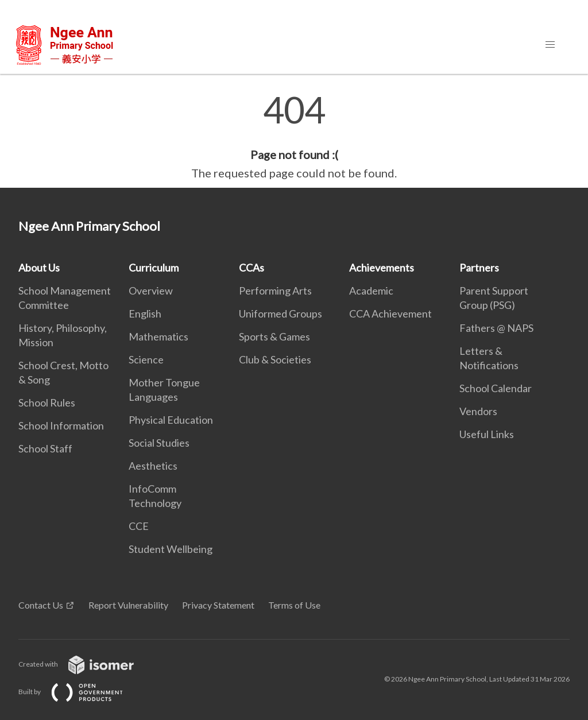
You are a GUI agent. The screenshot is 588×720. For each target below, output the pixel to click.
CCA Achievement (390, 313)
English (145, 313)
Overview (151, 291)
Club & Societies (275, 359)
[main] (294, 137)
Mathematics (158, 336)
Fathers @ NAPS (496, 328)
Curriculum (154, 268)
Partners (479, 268)
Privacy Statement (218, 605)
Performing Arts (275, 291)
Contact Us (41, 605)
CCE (139, 526)
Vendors (478, 411)
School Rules (47, 402)
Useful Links (487, 434)
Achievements (382, 268)
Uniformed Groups (281, 313)
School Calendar (496, 388)
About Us (39, 268)
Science (146, 359)
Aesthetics (153, 466)
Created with (85, 664)
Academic (371, 291)
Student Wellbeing (171, 549)
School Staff (45, 448)
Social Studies (159, 443)
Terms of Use (294, 605)
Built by (80, 692)
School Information (61, 425)
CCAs (252, 268)
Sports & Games (274, 336)
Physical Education (171, 420)
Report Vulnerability (128, 605)
